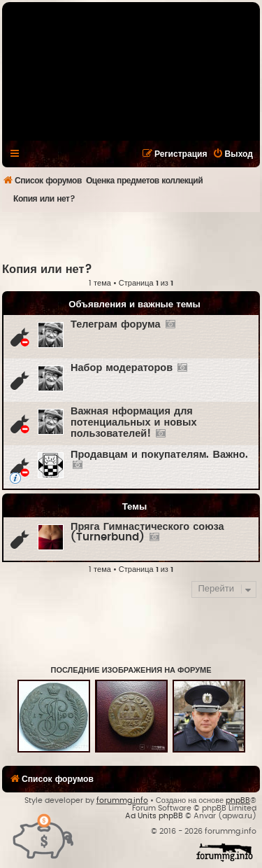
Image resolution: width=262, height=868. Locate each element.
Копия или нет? (47, 269)
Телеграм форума (116, 324)
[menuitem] (233, 154)
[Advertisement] (132, 237)
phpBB (238, 800)
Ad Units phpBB (154, 816)
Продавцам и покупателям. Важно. (159, 455)
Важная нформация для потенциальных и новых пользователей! (133, 422)
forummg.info (122, 800)
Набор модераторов (122, 368)
